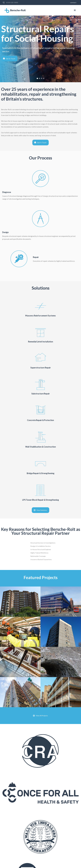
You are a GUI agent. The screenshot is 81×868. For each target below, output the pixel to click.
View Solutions (42, 510)
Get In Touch (11, 59)
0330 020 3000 (12, 3)
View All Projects (42, 716)
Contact (73, 3)
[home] (15, 11)
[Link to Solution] (40, 410)
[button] (75, 10)
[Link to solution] (40, 309)
